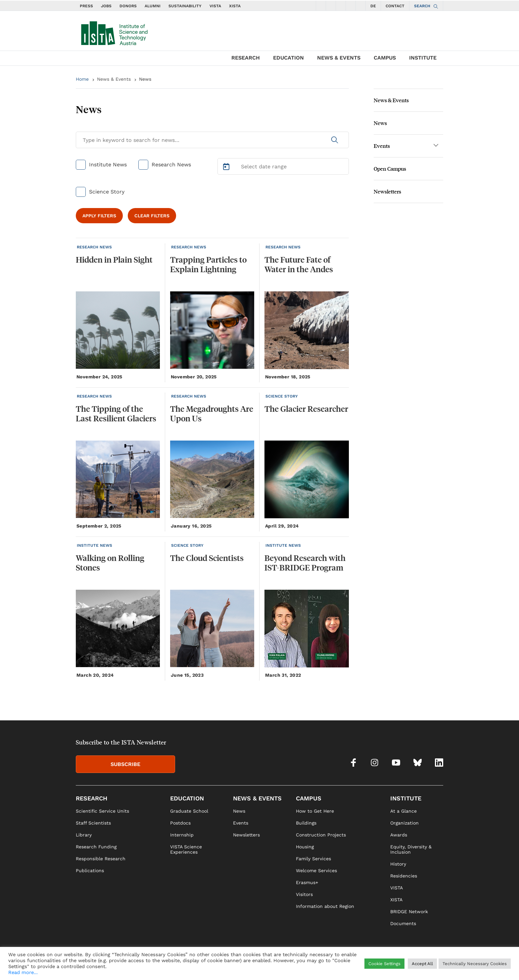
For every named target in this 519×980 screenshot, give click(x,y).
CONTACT (395, 6)
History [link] (398, 864)
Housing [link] (305, 847)
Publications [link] (90, 871)
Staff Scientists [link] (93, 823)
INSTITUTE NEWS (94, 545)
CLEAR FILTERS (152, 216)
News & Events (114, 79)
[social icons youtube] (341, 6)
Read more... (23, 972)
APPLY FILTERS (99, 216)
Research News (171, 165)
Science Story (107, 192)
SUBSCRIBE (125, 764)
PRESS (86, 6)
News (145, 79)
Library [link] (84, 835)
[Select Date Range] (283, 166)
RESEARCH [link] (92, 798)
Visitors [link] (304, 894)
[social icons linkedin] (361, 6)
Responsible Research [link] (101, 859)
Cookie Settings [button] (384, 964)
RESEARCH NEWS (94, 247)
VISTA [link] (397, 888)
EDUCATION (288, 58)
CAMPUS (385, 58)
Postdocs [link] (180, 823)
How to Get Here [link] (315, 811)
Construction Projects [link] (321, 835)
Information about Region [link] (325, 906)
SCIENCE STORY (282, 396)
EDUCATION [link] (187, 798)
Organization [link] (404, 823)
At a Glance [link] (403, 811)
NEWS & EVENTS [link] (257, 798)
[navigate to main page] (114, 32)
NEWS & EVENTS (339, 58)
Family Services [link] (313, 859)
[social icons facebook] (321, 6)
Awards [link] (399, 835)
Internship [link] (182, 835)
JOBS (106, 6)
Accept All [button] (422, 964)
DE (373, 6)
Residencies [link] (404, 876)
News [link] (239, 811)
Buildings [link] (306, 823)
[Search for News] (212, 140)
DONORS (128, 6)
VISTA (215, 6)
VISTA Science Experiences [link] (186, 849)
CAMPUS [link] (309, 798)
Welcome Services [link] (316, 871)
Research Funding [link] (96, 847)
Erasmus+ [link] (307, 882)
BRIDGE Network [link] (409, 912)
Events (382, 146)
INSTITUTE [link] (406, 798)
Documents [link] (403, 923)
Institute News (108, 165)
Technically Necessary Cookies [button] (475, 964)
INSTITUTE (423, 58)
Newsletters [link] (246, 835)
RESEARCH (246, 58)
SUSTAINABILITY (185, 6)
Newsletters (387, 191)
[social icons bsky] (351, 6)
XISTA (235, 6)
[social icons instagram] (331, 6)
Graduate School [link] (189, 811)
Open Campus (390, 169)
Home (82, 79)
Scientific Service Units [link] (102, 811)
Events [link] (241, 823)
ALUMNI (153, 6)
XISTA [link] (396, 900)
